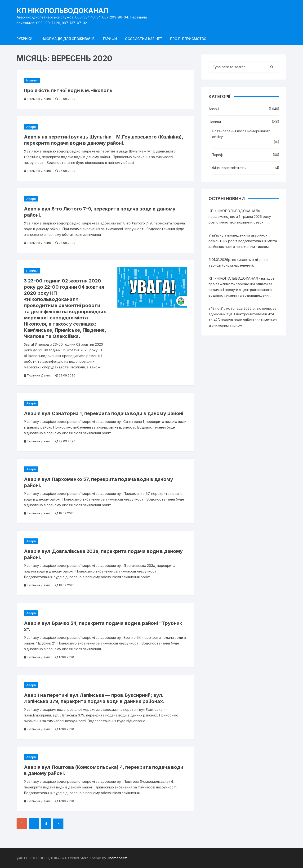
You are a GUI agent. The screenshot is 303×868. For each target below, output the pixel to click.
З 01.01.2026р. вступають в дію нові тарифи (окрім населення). (238, 262)
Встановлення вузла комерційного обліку (241, 134)
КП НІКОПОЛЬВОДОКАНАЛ (62, 11)
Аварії (31, 127)
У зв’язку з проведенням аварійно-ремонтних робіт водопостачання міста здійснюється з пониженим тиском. (243, 241)
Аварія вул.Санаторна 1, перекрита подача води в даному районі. (104, 413)
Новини (32, 80)
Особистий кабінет (144, 39)
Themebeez (117, 858)
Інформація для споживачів (67, 39)
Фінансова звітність (229, 168)
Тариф (217, 155)
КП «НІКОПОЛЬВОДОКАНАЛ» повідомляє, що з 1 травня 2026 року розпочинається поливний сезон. (240, 217)
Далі (58, 824)
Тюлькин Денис (39, 99)
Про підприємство (188, 39)
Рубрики (25, 39)
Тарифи (110, 39)
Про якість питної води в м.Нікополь (68, 90)
